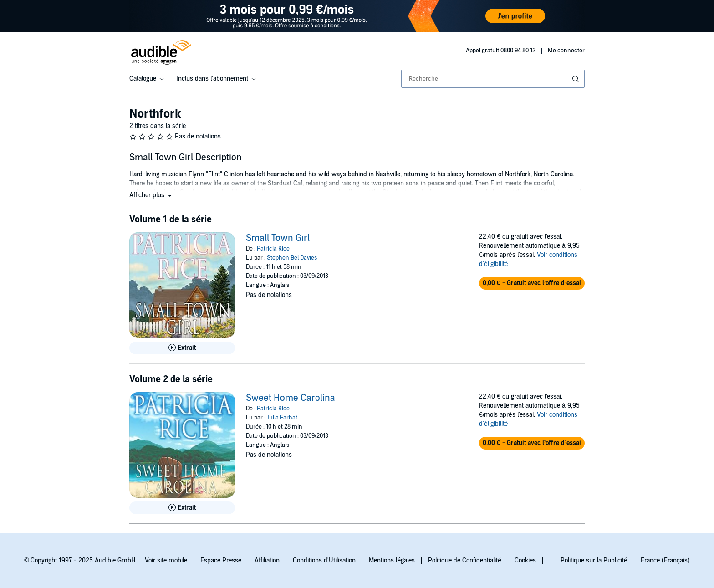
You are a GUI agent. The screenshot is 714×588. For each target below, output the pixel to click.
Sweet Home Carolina (291, 398)
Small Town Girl (278, 238)
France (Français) (665, 560)
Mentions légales (392, 560)
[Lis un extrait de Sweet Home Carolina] (182, 508)
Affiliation (267, 560)
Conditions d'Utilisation (324, 560)
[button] (151, 195)
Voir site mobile (166, 560)
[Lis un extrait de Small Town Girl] (182, 348)
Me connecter (566, 51)
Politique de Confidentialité (465, 560)
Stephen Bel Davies (292, 258)
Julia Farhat (282, 418)
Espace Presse (221, 560)
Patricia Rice (273, 249)
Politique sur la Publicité (594, 560)
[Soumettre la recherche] (576, 79)
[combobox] (493, 79)
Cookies (525, 560)
